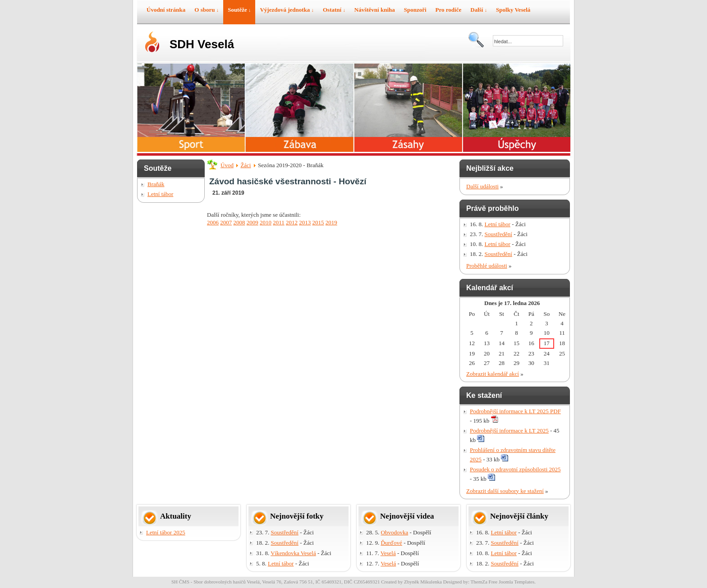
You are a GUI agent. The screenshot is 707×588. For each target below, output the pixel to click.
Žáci (246, 165)
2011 (279, 222)
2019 (331, 222)
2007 (226, 222)
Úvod (227, 165)
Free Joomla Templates (512, 582)
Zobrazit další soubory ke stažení (505, 491)
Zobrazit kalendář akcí (493, 374)
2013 (305, 222)
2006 (213, 222)
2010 (266, 222)
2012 (292, 222)
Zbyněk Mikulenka (423, 582)
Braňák (156, 184)
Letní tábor (160, 194)
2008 (239, 222)
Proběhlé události (487, 266)
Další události (482, 186)
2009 (252, 222)
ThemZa (479, 582)
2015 (318, 222)
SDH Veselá (202, 44)
